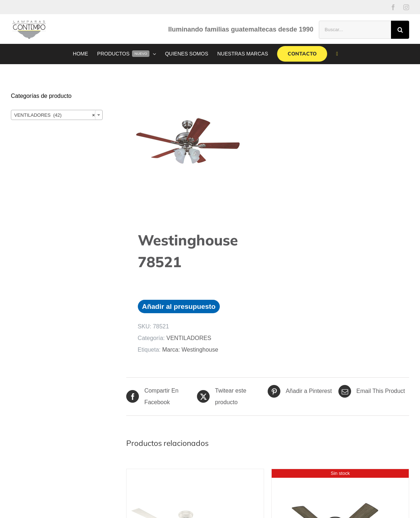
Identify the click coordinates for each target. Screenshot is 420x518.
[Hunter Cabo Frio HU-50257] (190, 475)
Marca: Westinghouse (190, 350)
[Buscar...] (355, 30)
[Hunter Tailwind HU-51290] (335, 475)
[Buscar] (400, 30)
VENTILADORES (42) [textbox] (55, 115)
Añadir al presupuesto (179, 306)
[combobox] (57, 115)
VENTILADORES (189, 338)
